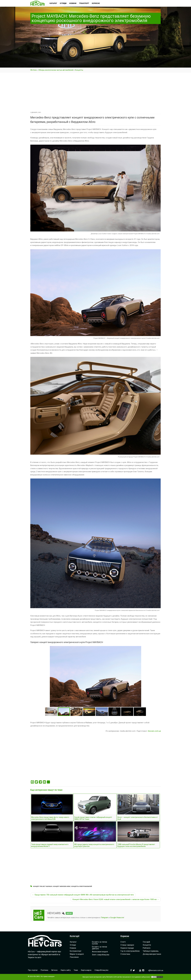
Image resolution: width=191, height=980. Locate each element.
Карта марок (86, 970)
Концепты (79, 70)
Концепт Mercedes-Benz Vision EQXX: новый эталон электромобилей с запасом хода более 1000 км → (116, 899)
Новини (73, 948)
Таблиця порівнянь (151, 951)
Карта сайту (66, 970)
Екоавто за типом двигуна (99, 948)
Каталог (73, 942)
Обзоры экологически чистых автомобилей (56, 70)
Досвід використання (152, 954)
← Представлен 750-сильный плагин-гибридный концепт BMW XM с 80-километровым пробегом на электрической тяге (83, 895)
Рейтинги (147, 948)
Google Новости (117, 918)
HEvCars (34, 70)
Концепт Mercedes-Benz (62, 886)
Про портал (33, 970)
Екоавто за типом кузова (99, 943)
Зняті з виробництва (101, 955)
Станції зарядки (127, 945)
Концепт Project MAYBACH (43, 886)
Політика (44, 970)
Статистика (125, 954)
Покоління (74, 957)
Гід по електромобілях (130, 951)
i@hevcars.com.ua (156, 970)
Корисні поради (127, 948)
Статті (123, 942)
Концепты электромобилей (82, 886)
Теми (76, 970)
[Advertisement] (95, 93)
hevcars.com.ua (154, 731)
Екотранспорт (76, 951)
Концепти (147, 945)
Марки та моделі (77, 954)
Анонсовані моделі (100, 952)
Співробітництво (101, 970)
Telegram (105, 918)
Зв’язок (54, 970)
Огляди (73, 945)
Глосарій (146, 942)
